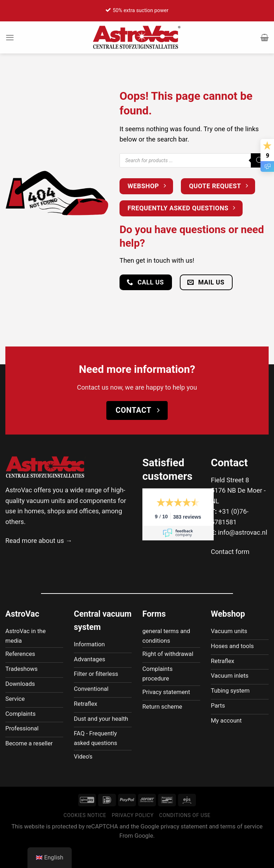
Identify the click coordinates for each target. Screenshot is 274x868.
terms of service (241, 848)
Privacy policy (133, 837)
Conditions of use (185, 837)
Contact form (230, 552)
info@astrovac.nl (243, 532)
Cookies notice (85, 837)
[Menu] (10, 37)
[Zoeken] (260, 160)
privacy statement (184, 848)
